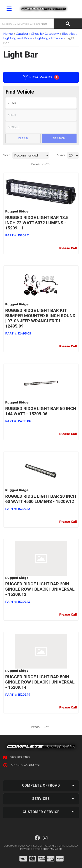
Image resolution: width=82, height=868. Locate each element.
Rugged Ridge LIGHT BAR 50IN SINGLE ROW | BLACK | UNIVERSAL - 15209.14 (40, 682)
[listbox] (41, 103)
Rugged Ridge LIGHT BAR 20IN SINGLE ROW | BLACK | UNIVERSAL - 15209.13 (40, 589)
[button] (41, 24)
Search (59, 138)
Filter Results (41, 77)
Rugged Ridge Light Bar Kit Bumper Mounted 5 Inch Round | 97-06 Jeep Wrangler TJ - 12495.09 (40, 318)
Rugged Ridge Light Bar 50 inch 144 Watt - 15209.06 (41, 411)
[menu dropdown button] (9, 9)
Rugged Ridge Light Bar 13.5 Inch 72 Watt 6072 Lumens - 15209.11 (37, 223)
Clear (23, 138)
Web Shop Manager (49, 849)
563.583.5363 (20, 757)
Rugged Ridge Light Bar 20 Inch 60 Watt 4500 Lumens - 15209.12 (41, 499)
